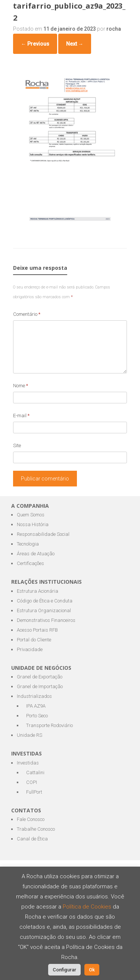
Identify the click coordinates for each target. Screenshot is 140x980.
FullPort (34, 792)
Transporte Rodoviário (49, 725)
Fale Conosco (31, 819)
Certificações (30, 563)
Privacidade (30, 649)
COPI (32, 782)
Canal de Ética (32, 839)
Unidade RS (29, 735)
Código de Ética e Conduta (45, 601)
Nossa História (33, 524)
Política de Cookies (88, 907)
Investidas (28, 763)
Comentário (27, 314)
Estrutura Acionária (38, 591)
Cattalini (35, 773)
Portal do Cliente (34, 640)
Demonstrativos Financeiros (46, 620)
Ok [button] (92, 970)
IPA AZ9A (36, 706)
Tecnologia (28, 544)
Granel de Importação (40, 686)
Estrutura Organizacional (44, 610)
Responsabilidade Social (43, 534)
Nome (21, 386)
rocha (114, 29)
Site (17, 445)
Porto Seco (37, 716)
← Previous (35, 44)
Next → (75, 44)
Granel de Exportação (40, 677)
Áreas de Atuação (36, 554)
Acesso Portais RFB (37, 630)
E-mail (21, 416)
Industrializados (34, 696)
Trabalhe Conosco (36, 829)
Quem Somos (31, 515)
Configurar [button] (64, 970)
